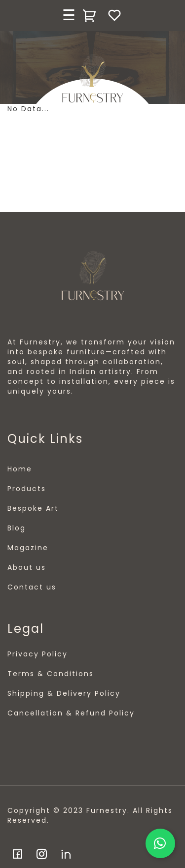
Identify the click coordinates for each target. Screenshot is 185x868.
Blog (17, 528)
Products (27, 489)
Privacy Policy (37, 654)
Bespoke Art (33, 508)
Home (20, 469)
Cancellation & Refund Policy (71, 713)
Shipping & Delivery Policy (64, 693)
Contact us (32, 587)
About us (27, 567)
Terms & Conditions (51, 674)
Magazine (28, 548)
